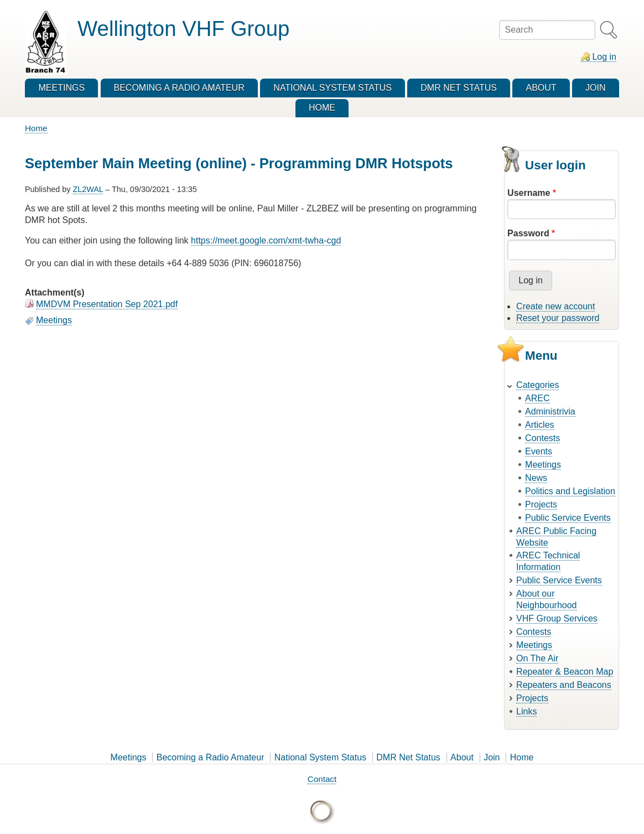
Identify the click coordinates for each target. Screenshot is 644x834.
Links (526, 711)
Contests (542, 438)
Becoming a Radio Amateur (211, 757)
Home (36, 128)
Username (529, 193)
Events (539, 451)
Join (492, 757)
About (462, 757)
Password (528, 233)
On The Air (537, 658)
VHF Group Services (557, 618)
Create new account (555, 306)
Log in (604, 57)
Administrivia (550, 411)
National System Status (320, 757)
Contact (322, 779)
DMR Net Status (408, 757)
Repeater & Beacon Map (565, 672)
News (536, 478)
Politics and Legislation (570, 491)
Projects (541, 504)
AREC (537, 398)
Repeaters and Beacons (564, 685)
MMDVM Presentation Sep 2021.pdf (107, 304)
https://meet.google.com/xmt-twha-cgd (266, 240)
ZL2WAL (88, 189)
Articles (539, 425)
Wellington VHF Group (183, 29)
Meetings (54, 320)
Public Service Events (568, 518)
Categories (537, 385)
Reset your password (558, 318)
